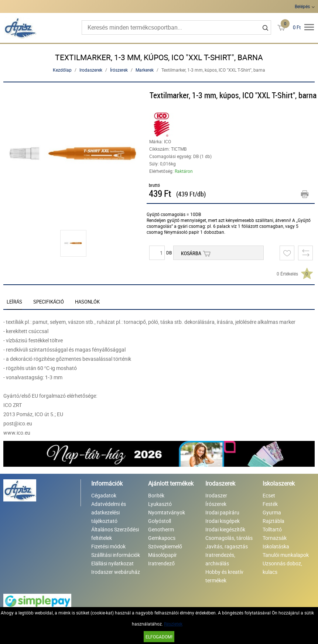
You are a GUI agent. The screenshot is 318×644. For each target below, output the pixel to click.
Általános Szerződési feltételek (115, 534)
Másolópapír (163, 555)
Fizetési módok (108, 546)
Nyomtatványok (167, 512)
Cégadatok (104, 495)
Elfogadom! (159, 637)
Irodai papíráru (222, 512)
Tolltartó (272, 529)
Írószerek (119, 70)
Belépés (302, 6)
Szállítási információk (116, 555)
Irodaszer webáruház (116, 572)
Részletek (173, 624)
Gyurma (272, 512)
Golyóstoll (160, 521)
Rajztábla (273, 521)
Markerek (145, 70)
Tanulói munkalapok (286, 555)
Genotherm (161, 529)
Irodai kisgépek (223, 521)
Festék (270, 504)
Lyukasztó (160, 504)
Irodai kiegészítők (225, 529)
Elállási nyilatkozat (112, 563)
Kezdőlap (62, 70)
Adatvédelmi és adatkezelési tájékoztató (109, 512)
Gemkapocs (162, 538)
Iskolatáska (276, 546)
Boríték (156, 495)
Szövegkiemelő (165, 546)
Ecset (269, 495)
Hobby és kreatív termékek (224, 576)
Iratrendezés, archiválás (220, 559)
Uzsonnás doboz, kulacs (282, 568)
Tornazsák (275, 538)
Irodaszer (216, 495)
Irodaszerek (91, 70)
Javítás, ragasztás (227, 546)
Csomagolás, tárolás (229, 538)
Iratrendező (161, 563)
